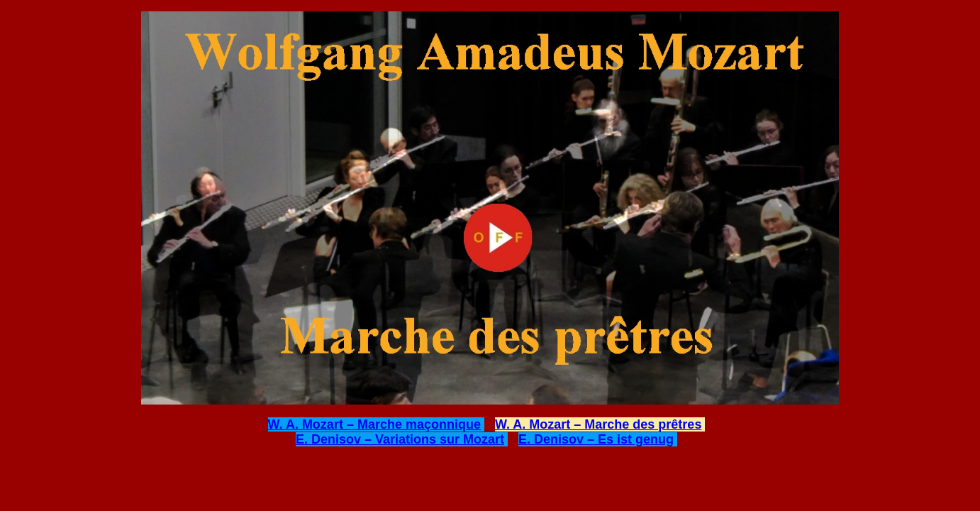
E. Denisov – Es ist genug (596, 439)
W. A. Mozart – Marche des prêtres (598, 424)
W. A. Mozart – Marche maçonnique (374, 424)
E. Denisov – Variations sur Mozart (400, 439)
